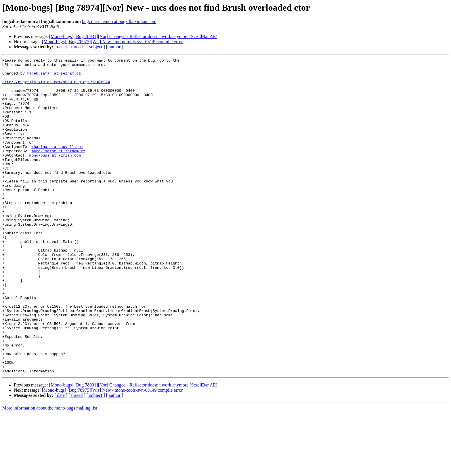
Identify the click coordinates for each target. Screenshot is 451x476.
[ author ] (115, 47)
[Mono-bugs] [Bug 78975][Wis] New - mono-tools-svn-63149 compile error (112, 42)
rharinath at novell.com (57, 165)
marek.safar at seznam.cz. (55, 77)
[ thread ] (77, 47)
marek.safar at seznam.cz (58, 170)
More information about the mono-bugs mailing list (50, 471)
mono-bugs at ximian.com (55, 175)
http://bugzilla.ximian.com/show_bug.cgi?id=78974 (56, 87)
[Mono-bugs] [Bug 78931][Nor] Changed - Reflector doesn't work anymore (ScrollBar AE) (133, 36)
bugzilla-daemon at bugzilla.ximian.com (119, 21)
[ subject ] (96, 47)
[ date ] (61, 47)
